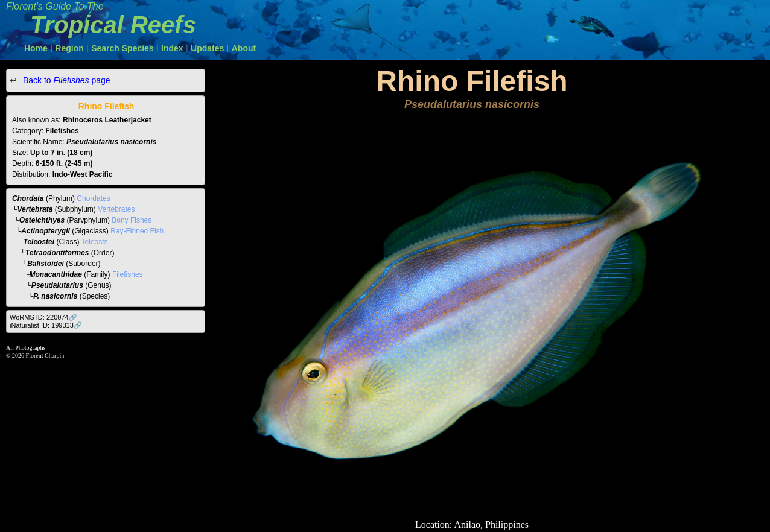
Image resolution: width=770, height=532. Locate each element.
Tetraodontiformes (57, 253)
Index (172, 48)
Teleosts (95, 242)
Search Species (122, 48)
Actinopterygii (46, 231)
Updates (207, 48)
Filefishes (128, 274)
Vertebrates (116, 209)
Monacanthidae (56, 274)
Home (36, 48)
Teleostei (39, 242)
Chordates (93, 198)
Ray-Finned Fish (137, 231)
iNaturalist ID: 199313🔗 (46, 325)
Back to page (65, 80)
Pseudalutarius (57, 285)
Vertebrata (35, 209)
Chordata (28, 198)
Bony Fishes (132, 220)
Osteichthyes (42, 220)
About (244, 48)
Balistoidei (46, 264)
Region (69, 48)
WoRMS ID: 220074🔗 (43, 317)
